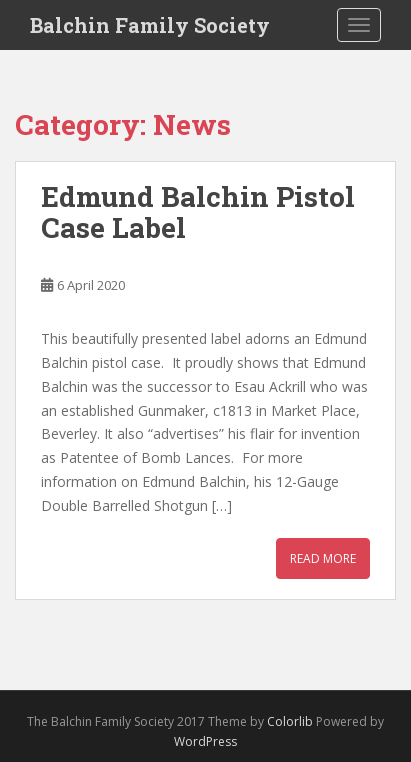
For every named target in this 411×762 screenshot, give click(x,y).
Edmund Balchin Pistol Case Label (198, 212)
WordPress (205, 741)
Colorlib (290, 721)
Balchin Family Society (150, 25)
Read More (323, 558)
